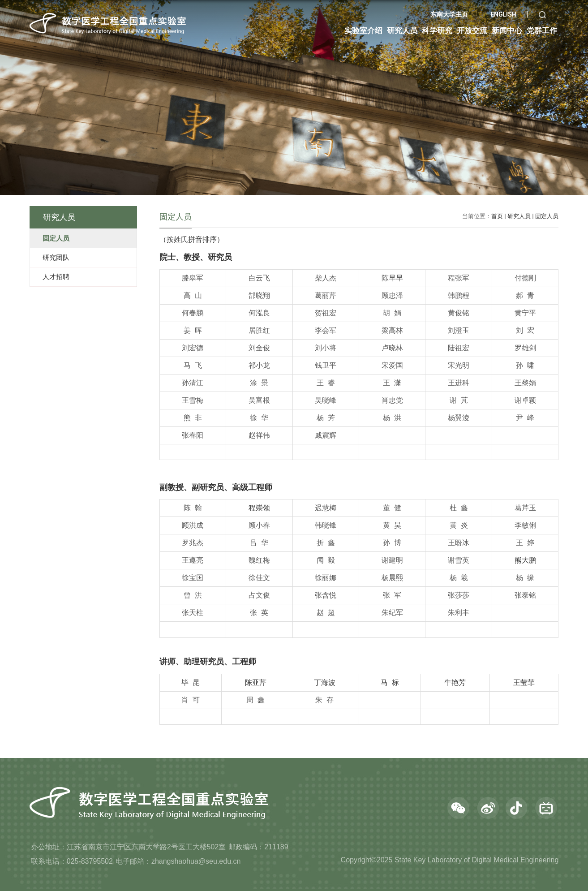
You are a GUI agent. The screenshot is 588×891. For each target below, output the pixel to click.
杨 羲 (459, 578)
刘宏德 (193, 348)
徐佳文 (259, 578)
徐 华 (259, 418)
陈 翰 (193, 508)
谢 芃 (459, 400)
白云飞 (259, 278)
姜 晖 (193, 330)
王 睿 (326, 383)
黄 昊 (392, 525)
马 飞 (193, 365)
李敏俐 (525, 525)
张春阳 (193, 435)
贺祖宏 (326, 313)
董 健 (392, 508)
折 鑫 (326, 543)
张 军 (392, 595)
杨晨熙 (392, 578)
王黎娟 (525, 383)
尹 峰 (525, 418)
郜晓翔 (259, 295)
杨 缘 (525, 578)
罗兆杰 (193, 543)
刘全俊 (259, 348)
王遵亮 (193, 560)
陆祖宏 (459, 348)
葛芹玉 (525, 508)
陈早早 (392, 278)
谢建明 (392, 560)
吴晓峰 (326, 400)
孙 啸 (525, 365)
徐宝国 (193, 578)
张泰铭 (525, 595)
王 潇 (392, 383)
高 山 (193, 295)
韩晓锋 (326, 525)
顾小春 (259, 525)
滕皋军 (193, 278)
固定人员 (547, 216)
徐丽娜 (326, 578)
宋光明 (459, 365)
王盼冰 (459, 543)
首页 (497, 216)
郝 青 (525, 295)
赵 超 (326, 613)
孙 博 (392, 543)
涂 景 (259, 383)
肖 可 (191, 700)
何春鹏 (193, 313)
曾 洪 (193, 595)
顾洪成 (193, 525)
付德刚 (525, 278)
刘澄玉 (459, 330)
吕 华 (259, 543)
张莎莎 (459, 595)
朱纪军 (392, 613)
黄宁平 (525, 313)
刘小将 (326, 348)
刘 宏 (525, 330)
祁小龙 (259, 365)
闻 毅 (326, 560)
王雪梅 (193, 400)
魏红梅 (259, 560)
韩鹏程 (459, 295)
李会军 (326, 330)
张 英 (259, 613)
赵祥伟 (259, 435)
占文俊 (259, 595)
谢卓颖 (525, 400)
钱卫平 (326, 365)
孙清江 (193, 383)
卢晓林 (392, 348)
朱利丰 (459, 613)
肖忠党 (392, 400)
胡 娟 (392, 313)
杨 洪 (392, 418)
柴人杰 (326, 278)
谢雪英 (459, 560)
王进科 (459, 383)
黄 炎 (459, 525)
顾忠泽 (392, 295)
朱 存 (324, 700)
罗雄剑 (525, 348)
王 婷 (525, 543)
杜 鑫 (459, 508)
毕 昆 (191, 682)
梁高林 (392, 330)
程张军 (459, 278)
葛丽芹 (326, 295)
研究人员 (519, 216)
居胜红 (259, 330)
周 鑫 (255, 700)
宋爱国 (392, 365)
